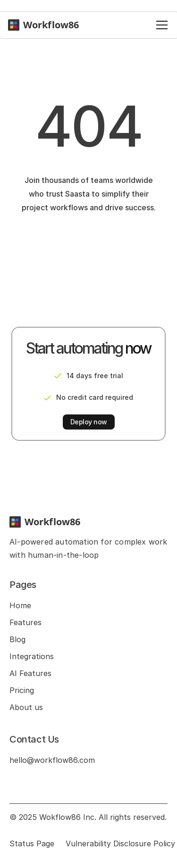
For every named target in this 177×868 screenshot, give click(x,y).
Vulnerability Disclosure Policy (120, 843)
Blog (17, 639)
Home (20, 605)
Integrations (32, 656)
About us (26, 707)
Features (25, 622)
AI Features (30, 673)
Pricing (22, 690)
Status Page (32, 843)
